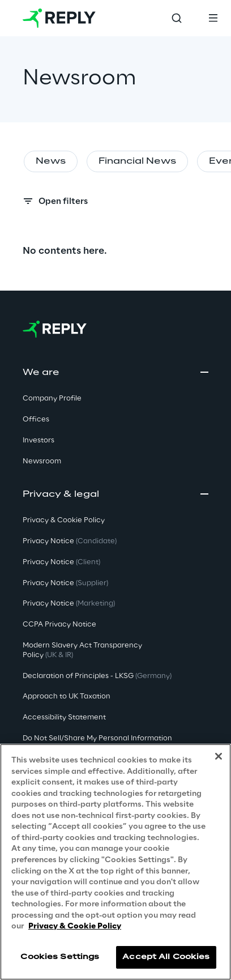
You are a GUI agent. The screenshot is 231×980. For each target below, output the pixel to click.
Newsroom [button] (42, 461)
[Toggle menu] (213, 18)
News (51, 161)
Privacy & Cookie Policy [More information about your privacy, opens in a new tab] (75, 927)
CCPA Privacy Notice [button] (59, 625)
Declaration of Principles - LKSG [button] (97, 676)
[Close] (219, 757)
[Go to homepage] (59, 18)
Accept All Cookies (166, 957)
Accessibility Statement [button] (64, 717)
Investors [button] (38, 440)
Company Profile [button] (52, 399)
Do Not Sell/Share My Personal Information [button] (97, 738)
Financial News (137, 161)
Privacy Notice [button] (70, 541)
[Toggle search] (177, 18)
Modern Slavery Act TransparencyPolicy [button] (82, 650)
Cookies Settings (60, 957)
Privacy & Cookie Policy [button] (64, 520)
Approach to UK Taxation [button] (67, 696)
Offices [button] (36, 419)
